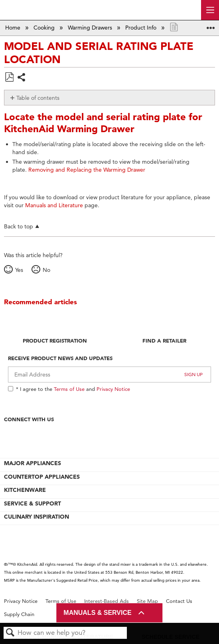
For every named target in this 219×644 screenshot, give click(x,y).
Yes (19, 270)
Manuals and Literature (54, 205)
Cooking (45, 28)
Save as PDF (9, 77)
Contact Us (179, 601)
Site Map (147, 601)
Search (10, 633)
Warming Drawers (91, 28)
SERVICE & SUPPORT (33, 503)
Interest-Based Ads (107, 601)
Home (14, 28)
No (46, 270)
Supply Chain (19, 614)
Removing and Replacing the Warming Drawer (87, 170)
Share (22, 78)
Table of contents (38, 98)
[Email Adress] (109, 375)
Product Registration (55, 341)
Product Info (142, 28)
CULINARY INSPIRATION (36, 517)
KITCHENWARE (25, 490)
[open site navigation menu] (210, 10)
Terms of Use (69, 389)
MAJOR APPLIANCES (33, 463)
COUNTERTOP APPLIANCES (42, 477)
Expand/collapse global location (211, 25)
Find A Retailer (164, 341)
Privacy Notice (113, 389)
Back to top (19, 226)
